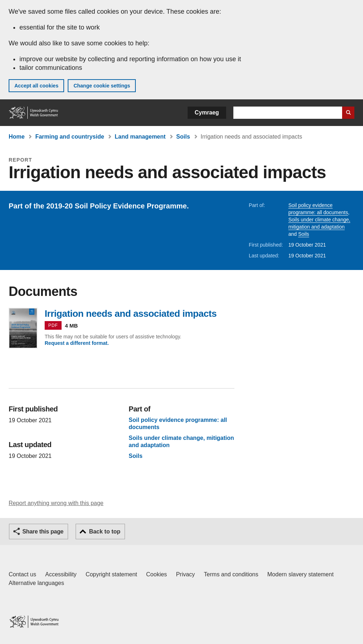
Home (17, 137)
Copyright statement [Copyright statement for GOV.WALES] (111, 574)
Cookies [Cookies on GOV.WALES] (157, 574)
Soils (183, 137)
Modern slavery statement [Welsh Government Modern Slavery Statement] (300, 574)
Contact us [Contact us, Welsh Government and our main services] (22, 574)
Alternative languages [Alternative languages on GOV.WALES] (36, 583)
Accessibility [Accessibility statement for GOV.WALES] (61, 574)
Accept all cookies (36, 86)
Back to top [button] (105, 532)
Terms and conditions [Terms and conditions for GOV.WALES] (231, 574)
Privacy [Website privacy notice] (185, 574)
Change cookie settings (102, 86)
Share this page (43, 532)
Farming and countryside (70, 137)
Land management (140, 137)
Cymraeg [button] (207, 112)
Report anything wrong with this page (56, 503)
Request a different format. (77, 343)
